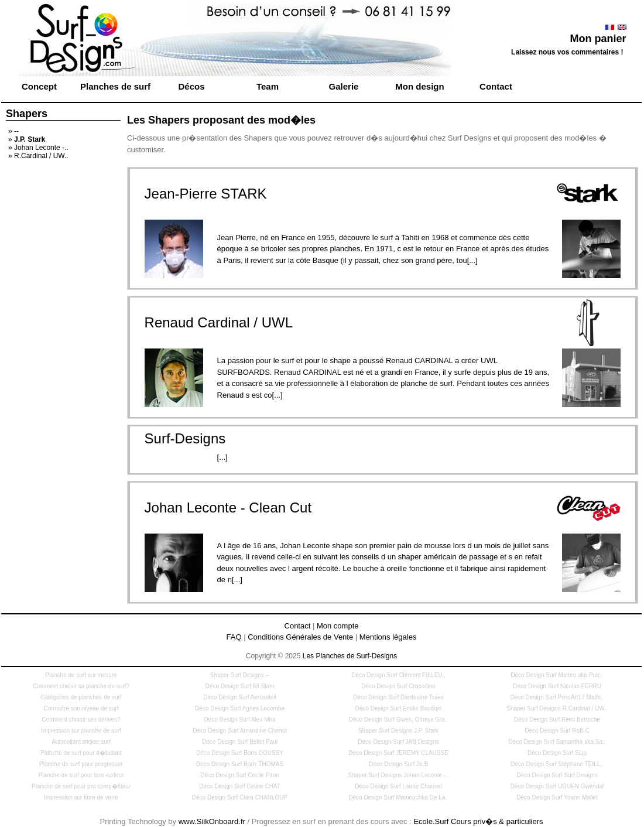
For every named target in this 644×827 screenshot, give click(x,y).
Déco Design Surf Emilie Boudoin (399, 708)
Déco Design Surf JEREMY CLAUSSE (398, 753)
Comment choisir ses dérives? (81, 720)
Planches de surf (115, 86)
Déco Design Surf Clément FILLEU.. (398, 675)
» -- (13, 131)
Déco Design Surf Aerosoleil (240, 697)
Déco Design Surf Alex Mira (239, 720)
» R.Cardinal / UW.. (38, 156)
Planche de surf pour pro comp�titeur (81, 786)
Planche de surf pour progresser (81, 764)
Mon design (419, 86)
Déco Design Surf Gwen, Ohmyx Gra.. (399, 720)
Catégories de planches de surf (81, 697)
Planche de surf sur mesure (81, 675)
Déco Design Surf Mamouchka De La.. (398, 797)
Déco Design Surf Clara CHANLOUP (240, 797)
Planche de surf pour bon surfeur (81, 775)
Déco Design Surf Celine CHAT (240, 786)
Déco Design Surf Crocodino (398, 686)
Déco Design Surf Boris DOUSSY (240, 753)
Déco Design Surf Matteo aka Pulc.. (557, 675)
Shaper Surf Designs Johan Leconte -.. (398, 775)
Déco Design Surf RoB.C (557, 731)
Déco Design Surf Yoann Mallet (557, 797)
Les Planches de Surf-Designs (350, 656)
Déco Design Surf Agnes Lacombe (240, 708)
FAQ (234, 637)
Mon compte (338, 626)
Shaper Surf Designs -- (240, 675)
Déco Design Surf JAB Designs (398, 742)
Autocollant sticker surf (81, 742)
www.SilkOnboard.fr (212, 821)
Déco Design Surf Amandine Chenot (240, 731)
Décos (191, 86)
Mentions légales (388, 637)
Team (268, 86)
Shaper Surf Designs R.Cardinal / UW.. (557, 708)
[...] (222, 457)
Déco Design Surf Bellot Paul (240, 742)
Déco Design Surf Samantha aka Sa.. (557, 742)
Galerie (344, 86)
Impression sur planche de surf (81, 731)
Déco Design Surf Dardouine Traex (398, 697)
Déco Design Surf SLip (557, 753)
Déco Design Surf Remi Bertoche (557, 720)
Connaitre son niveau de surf (81, 708)
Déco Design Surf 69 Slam (240, 686)
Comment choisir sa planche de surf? (81, 686)
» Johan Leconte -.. (38, 148)
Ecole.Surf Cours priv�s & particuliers (478, 821)
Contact (496, 86)
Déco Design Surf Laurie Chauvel (398, 786)
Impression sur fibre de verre (81, 797)
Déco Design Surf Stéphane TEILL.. (557, 764)
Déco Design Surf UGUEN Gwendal (557, 786)
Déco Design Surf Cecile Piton (240, 775)
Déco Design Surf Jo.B (398, 764)
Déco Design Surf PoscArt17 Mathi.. (557, 697)
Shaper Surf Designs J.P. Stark (398, 731)
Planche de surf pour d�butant (81, 753)
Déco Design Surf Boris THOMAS (240, 764)
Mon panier (598, 39)
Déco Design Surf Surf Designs (557, 775)
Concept (39, 86)
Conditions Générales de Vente (300, 637)
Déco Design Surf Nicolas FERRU (557, 686)
